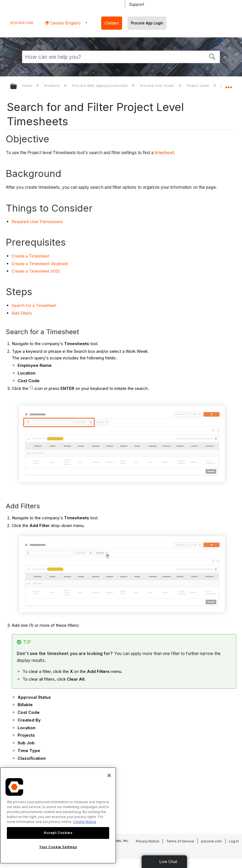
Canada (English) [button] (65, 23)
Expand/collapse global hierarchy (17, 87)
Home (28, 85)
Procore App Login (147, 23)
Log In (234, 841)
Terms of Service (180, 841)
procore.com (22, 23)
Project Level (198, 85)
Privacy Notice (148, 841)
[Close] (109, 775)
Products (53, 85)
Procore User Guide (158, 85)
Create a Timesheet (30, 256)
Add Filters (22, 313)
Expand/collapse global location (229, 85)
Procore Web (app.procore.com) (100, 85)
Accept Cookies (58, 833)
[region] (58, 815)
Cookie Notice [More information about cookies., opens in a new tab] (85, 822)
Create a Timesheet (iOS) (36, 271)
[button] (212, 56)
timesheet (164, 153)
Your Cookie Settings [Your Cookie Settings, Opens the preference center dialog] (58, 847)
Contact (112, 23)
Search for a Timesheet (34, 305)
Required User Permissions (37, 222)
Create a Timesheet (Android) (40, 264)
